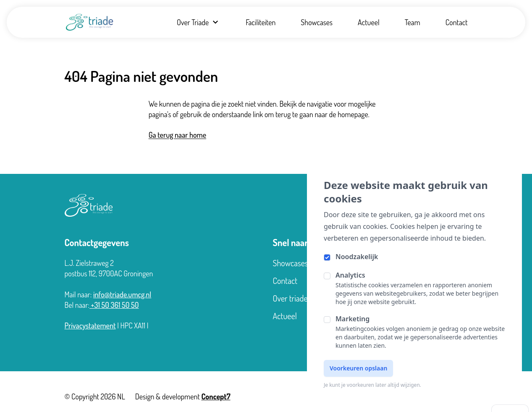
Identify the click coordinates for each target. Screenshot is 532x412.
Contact (457, 22)
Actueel (369, 22)
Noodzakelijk (357, 257)
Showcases (317, 22)
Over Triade (199, 22)
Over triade (290, 298)
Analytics (350, 275)
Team (413, 22)
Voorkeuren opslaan (358, 368)
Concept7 (216, 396)
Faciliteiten (261, 22)
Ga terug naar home (177, 135)
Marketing (352, 319)
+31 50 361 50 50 (114, 305)
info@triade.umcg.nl (122, 294)
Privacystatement (90, 325)
